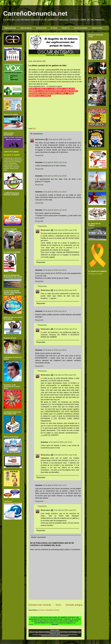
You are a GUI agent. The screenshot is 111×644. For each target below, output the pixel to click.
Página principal (10, 28)
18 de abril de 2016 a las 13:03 (60, 139)
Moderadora (40, 139)
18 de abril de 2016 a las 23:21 (55, 350)
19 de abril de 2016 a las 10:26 (65, 455)
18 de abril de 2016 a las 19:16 (55, 210)
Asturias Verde (41, 28)
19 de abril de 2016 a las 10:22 (60, 442)
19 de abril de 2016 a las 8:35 (65, 375)
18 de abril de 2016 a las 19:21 (55, 270)
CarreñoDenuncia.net (35, 13)
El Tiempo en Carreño (95, 274)
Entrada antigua (74, 605)
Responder (39, 155)
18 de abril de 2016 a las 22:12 (55, 311)
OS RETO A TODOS (12, 155)
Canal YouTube (97, 28)
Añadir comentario (38, 537)
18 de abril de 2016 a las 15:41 (55, 192)
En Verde (54, 28)
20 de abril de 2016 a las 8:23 (65, 510)
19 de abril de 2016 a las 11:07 (55, 485)
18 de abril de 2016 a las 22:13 (65, 329)
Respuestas (42, 226)
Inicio (58, 605)
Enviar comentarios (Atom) (49, 610)
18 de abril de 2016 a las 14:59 (55, 176)
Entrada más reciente (40, 605)
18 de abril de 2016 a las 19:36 (65, 230)
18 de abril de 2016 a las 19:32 (65, 290)
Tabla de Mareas (26, 28)
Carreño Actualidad (81, 28)
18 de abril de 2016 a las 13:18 (55, 162)
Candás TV (65, 28)
